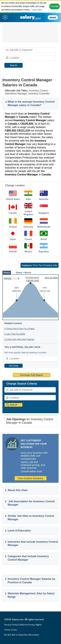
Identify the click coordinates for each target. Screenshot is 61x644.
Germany (28, 227)
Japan (13, 239)
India (28, 199)
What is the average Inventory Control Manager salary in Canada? (31, 103)
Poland (13, 251)
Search (14, 65)
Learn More (37, 10)
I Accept (54, 6)
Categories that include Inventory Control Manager (28, 558)
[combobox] (30, 50)
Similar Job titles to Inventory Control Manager (31, 518)
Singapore (44, 213)
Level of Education (19, 531)
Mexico (28, 251)
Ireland (13, 227)
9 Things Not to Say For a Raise (19, 329)
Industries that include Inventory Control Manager (33, 544)
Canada (13, 213)
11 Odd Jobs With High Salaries (19, 339)
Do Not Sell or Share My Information (22, 635)
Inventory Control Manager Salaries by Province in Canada (31, 581)
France (28, 239)
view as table (51, 278)
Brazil (44, 239)
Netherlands (44, 227)
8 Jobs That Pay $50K (15, 334)
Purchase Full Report (31, 375)
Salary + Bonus (23, 273)
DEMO (53, 17)
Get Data (14, 366)
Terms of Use (10, 630)
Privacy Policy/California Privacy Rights (23, 625)
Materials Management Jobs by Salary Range (31, 595)
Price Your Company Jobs (40, 265)
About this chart (18, 490)
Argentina (44, 251)
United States (13, 199)
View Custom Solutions (30, 478)
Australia (44, 199)
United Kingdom (28, 213)
